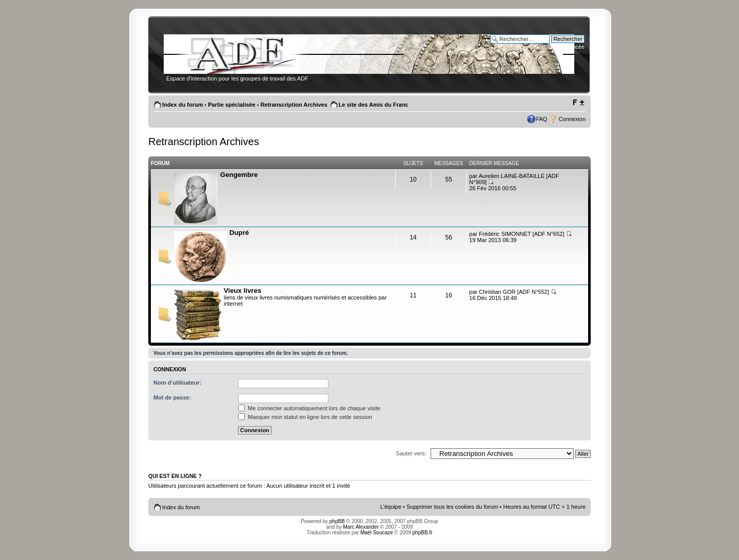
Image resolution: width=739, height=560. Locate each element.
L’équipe (391, 507)
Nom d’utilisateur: (178, 383)
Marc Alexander (361, 527)
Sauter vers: (411, 453)
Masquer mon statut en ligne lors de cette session (305, 417)
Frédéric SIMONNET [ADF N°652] (521, 234)
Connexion (572, 119)
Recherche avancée (559, 47)
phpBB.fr (423, 533)
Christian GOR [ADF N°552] (514, 292)
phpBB (337, 521)
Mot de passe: (172, 397)
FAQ (541, 119)
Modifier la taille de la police (578, 103)
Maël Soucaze (376, 533)
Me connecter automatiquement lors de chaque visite (309, 408)
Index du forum (182, 105)
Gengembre (239, 175)
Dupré (239, 233)
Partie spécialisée (231, 105)
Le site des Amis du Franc (374, 105)
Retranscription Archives (294, 105)
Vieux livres (242, 291)
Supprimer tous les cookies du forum (452, 507)
